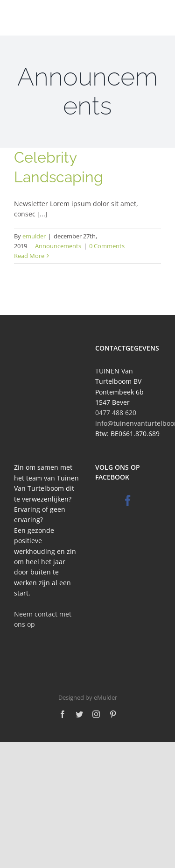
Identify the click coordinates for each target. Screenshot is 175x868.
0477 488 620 (116, 412)
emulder (34, 236)
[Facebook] (128, 501)
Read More (29, 256)
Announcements (58, 246)
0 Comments (107, 246)
